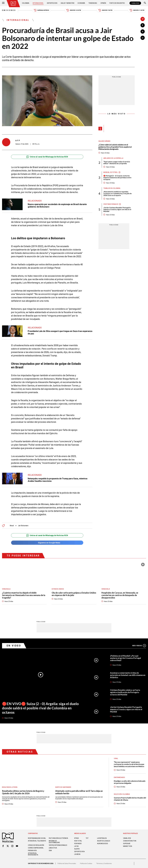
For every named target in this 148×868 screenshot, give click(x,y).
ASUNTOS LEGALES (104, 841)
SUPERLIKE (127, 844)
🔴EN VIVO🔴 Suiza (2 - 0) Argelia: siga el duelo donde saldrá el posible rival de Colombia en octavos (40, 708)
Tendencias (93, 3)
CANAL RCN (135, 3)
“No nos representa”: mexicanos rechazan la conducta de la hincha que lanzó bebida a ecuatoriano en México (129, 764)
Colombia (26, 3)
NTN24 (77, 838)
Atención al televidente (37, 841)
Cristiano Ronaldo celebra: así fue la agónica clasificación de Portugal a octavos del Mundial (125, 692)
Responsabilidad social (37, 838)
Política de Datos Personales (67, 863)
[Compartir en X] (143, 32)
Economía (81, 3)
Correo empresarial (36, 848)
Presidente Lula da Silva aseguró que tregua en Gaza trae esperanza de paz (60, 332)
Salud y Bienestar (68, 3)
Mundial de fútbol (111, 172)
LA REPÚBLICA (102, 838)
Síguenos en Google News (47, 543)
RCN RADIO (78, 844)
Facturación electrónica (58, 838)
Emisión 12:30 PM (74, 10)
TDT (87, 838)
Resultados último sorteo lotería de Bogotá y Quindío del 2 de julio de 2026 (23, 792)
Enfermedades (119, 777)
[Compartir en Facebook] (143, 25)
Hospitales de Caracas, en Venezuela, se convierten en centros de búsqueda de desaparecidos (120, 595)
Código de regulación (36, 845)
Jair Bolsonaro (23, 526)
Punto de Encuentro (117, 3)
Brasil (12, 526)
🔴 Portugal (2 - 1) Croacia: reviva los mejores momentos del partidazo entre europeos (117, 178)
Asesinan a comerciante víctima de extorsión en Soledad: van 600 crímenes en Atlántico (128, 675)
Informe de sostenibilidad (54, 842)
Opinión (103, 3)
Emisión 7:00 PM (105, 10)
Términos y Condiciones (104, 863)
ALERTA (77, 849)
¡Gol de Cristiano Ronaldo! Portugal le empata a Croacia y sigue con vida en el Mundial (117, 209)
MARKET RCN (128, 846)
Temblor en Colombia (112, 188)
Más (139, 646)
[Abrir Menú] (3, 3)
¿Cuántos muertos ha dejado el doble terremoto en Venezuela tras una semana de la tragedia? (24, 595)
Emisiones (9, 10)
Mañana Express (41, 10)
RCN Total (78, 841)
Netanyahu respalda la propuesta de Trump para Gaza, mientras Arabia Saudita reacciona (58, 480)
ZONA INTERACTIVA (130, 841)
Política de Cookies (86, 863)
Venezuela (6, 589)
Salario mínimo (104, 141)
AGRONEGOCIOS (103, 844)
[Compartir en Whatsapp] (143, 38)
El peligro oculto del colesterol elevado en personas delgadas (130, 782)
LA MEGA (77, 854)
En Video (14, 646)
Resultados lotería (10, 787)
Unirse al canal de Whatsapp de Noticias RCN (47, 157)
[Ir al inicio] (13, 4)
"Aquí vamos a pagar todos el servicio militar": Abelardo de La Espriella (117, 163)
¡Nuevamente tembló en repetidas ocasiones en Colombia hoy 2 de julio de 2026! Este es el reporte (118, 193)
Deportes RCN (52, 3)
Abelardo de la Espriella (113, 158)
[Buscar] (145, 3)
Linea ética (53, 848)
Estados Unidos (58, 589)
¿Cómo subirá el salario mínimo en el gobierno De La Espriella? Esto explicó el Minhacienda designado (115, 147)
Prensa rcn (32, 851)
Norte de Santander (63, 787)
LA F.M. (77, 846)
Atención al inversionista (33, 854)
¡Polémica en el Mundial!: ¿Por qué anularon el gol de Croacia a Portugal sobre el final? (125, 658)
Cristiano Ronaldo (111, 204)
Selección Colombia (122, 794)
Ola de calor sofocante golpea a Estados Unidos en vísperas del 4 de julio (74, 594)
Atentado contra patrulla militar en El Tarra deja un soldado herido (79, 792)
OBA (50, 851)
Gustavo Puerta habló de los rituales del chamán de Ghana (130, 799)
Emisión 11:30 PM (137, 10)
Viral (116, 759)
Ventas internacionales (58, 845)
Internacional (38, 3)
